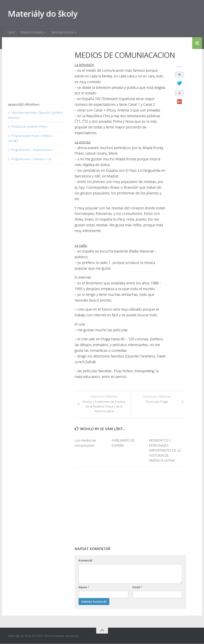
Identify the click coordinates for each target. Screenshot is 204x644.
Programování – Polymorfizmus (32, 150)
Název (84, 587)
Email (138, 587)
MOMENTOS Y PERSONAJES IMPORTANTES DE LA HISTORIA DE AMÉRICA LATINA (165, 451)
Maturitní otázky (32, 32)
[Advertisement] (130, 509)
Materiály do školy (43, 14)
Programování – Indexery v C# (31, 159)
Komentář (86, 561)
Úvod (11, 32)
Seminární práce (62, 32)
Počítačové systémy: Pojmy (29, 127)
